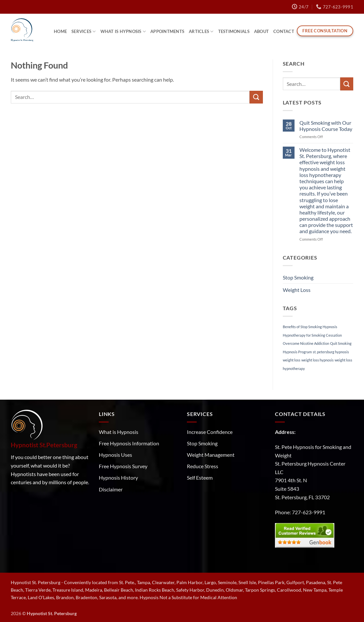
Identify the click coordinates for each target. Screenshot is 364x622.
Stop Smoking (298, 277)
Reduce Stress (203, 466)
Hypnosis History (118, 478)
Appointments (167, 31)
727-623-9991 (309, 512)
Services (84, 32)
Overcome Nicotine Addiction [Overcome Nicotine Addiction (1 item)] (306, 343)
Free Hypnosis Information (129, 443)
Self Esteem (200, 478)
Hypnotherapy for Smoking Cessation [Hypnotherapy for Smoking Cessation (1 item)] (312, 335)
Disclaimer (111, 489)
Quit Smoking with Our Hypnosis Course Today (326, 126)
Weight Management (211, 455)
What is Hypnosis (123, 32)
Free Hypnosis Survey (123, 466)
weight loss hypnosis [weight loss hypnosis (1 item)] (318, 360)
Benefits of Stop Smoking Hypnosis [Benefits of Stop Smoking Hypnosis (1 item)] (310, 327)
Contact (284, 31)
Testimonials (234, 31)
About (261, 31)
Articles (201, 32)
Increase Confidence (210, 432)
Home (60, 31)
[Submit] (256, 97)
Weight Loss (297, 290)
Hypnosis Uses (115, 455)
